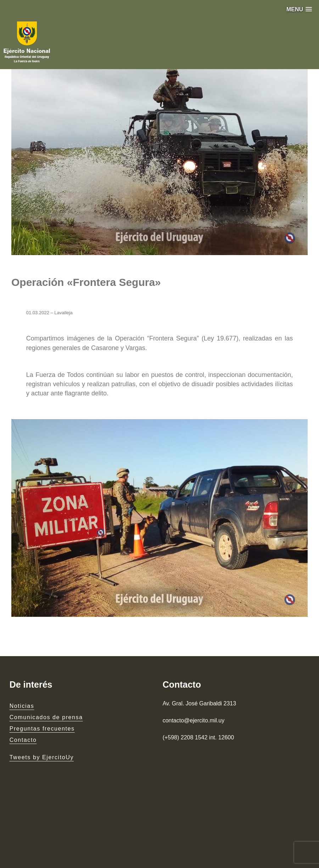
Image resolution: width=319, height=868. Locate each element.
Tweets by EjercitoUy (42, 757)
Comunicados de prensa (46, 717)
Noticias (22, 706)
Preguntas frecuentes (42, 729)
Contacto (23, 740)
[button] (299, 9)
